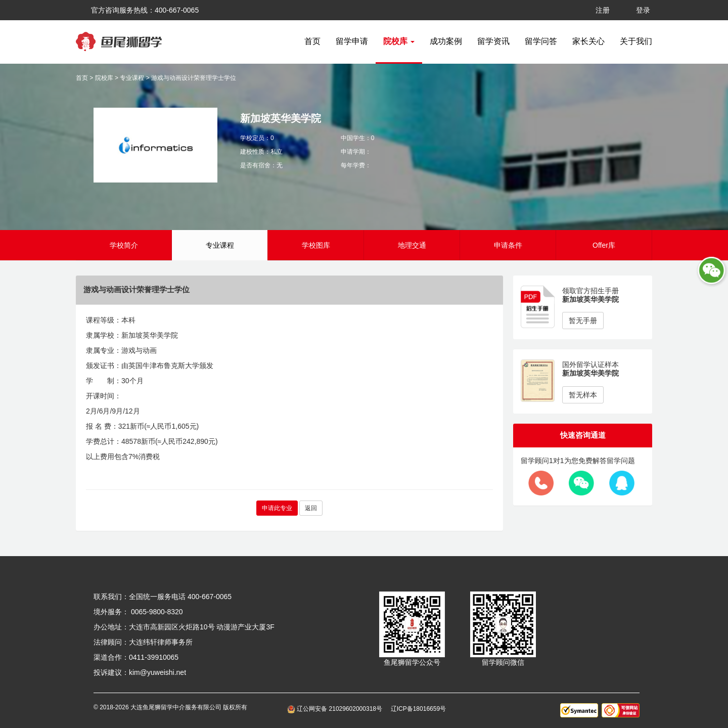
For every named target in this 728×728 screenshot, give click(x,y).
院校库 (104, 78)
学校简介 (124, 245)
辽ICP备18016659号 (418, 709)
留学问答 (541, 41)
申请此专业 (277, 508)
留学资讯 (493, 41)
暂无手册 (583, 321)
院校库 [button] (399, 41)
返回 (311, 508)
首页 (312, 41)
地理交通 (412, 245)
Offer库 (604, 245)
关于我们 (636, 41)
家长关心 (588, 41)
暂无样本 (583, 395)
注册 (603, 10)
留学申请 (352, 41)
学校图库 (316, 245)
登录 (643, 10)
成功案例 (446, 41)
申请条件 (508, 245)
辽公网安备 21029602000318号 (336, 709)
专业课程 (132, 78)
